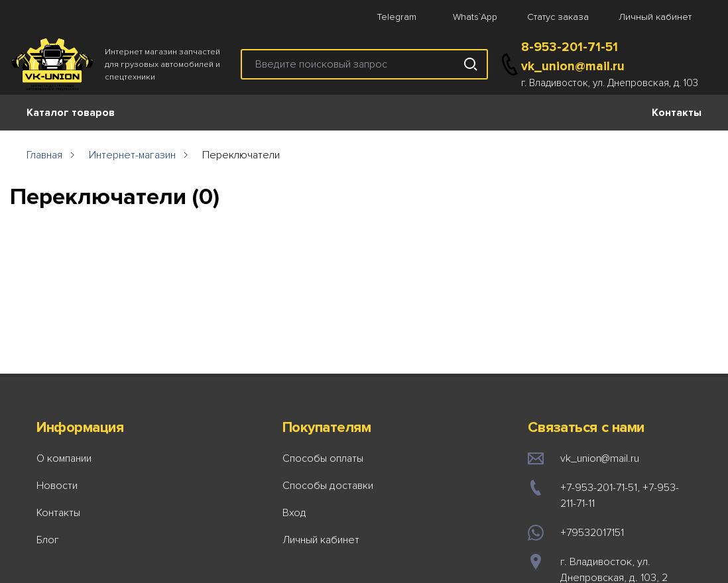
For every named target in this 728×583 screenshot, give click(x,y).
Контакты (677, 113)
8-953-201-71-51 (570, 47)
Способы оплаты (323, 458)
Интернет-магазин (132, 155)
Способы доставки (328, 486)
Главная (44, 155)
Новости (57, 486)
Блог (48, 540)
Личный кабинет (655, 17)
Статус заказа (558, 17)
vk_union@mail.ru (573, 66)
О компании (64, 458)
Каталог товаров (71, 113)
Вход (294, 513)
